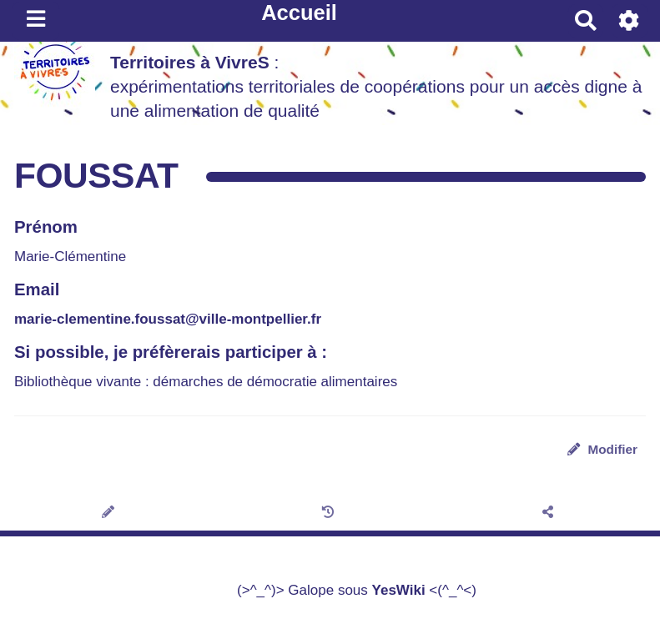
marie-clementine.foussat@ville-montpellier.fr (168, 319)
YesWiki (399, 590)
